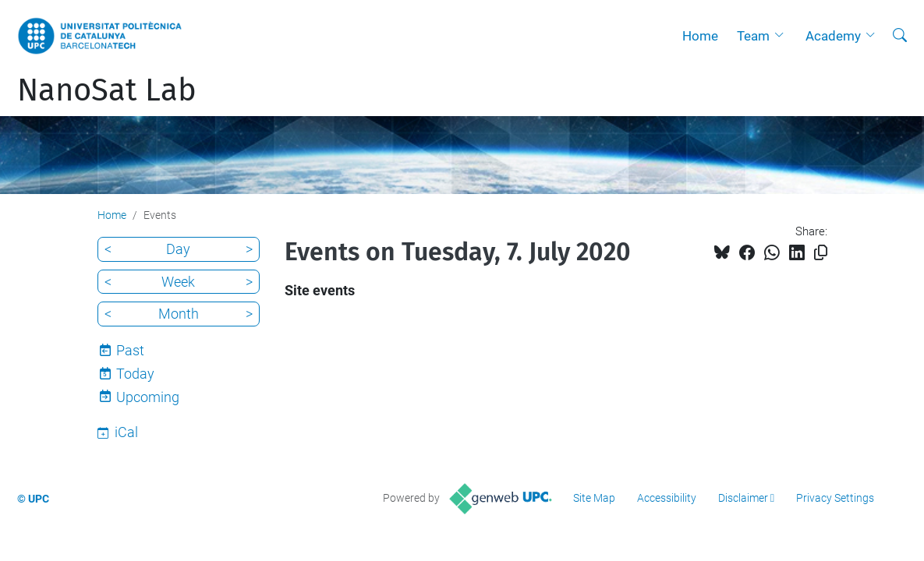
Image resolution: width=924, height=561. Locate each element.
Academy (833, 36)
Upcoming (148, 397)
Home (700, 36)
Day (178, 249)
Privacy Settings (835, 498)
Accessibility (667, 498)
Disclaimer (743, 498)
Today (135, 374)
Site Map (594, 498)
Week (178, 282)
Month (179, 314)
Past (130, 350)
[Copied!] (821, 253)
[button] (783, 36)
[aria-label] (900, 36)
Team (753, 36)
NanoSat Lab (107, 90)
